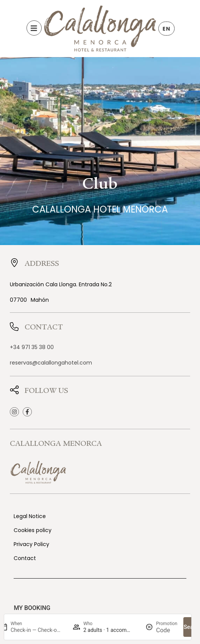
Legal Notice (30, 516)
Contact (25, 558)
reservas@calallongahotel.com (51, 363)
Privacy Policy (31, 544)
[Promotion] (167, 630)
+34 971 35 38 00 (32, 347)
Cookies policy (33, 530)
